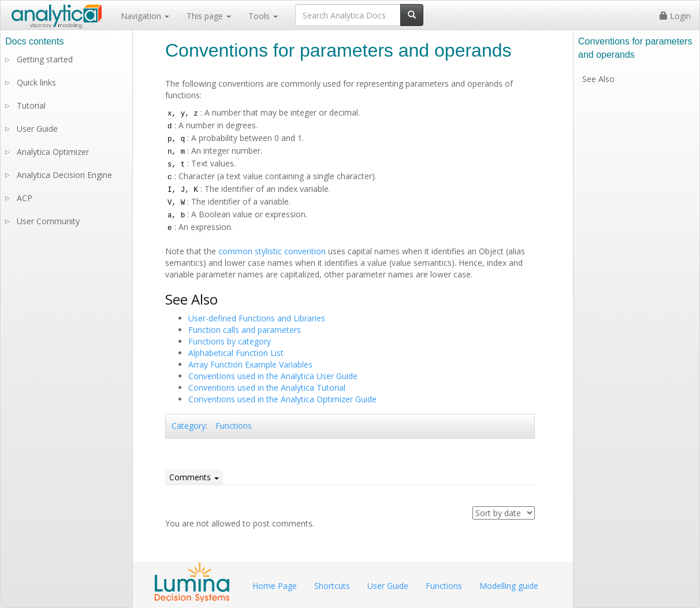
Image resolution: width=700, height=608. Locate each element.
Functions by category (230, 341)
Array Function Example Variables (250, 364)
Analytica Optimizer (53, 152)
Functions (234, 426)
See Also (598, 79)
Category (189, 426)
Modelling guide (509, 586)
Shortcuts (332, 586)
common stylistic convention (272, 251)
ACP (25, 198)
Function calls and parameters (245, 330)
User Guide (37, 129)
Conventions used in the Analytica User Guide (273, 376)
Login (675, 16)
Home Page (275, 586)
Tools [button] (263, 16)
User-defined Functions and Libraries (257, 318)
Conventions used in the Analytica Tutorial (267, 388)
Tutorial (31, 105)
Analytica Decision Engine (64, 175)
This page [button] (209, 16)
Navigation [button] (145, 16)
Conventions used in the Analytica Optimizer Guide (282, 399)
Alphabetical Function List (236, 353)
